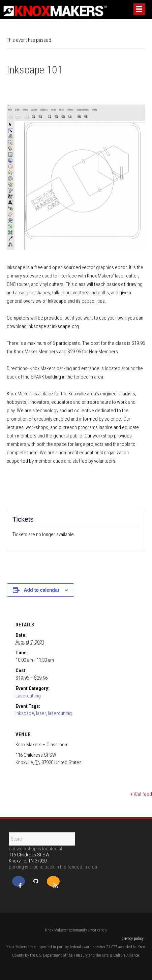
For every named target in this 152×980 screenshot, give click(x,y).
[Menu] (139, 9)
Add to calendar (42, 590)
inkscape (25, 713)
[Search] (42, 839)
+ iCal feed (141, 794)
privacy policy (132, 939)
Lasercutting (28, 696)
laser (41, 713)
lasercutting (60, 713)
